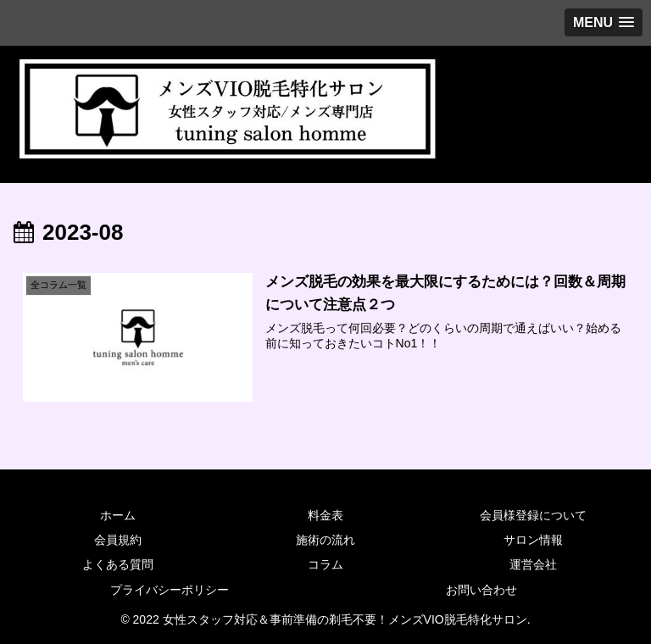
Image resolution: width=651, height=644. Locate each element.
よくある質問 (118, 564)
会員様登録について (533, 515)
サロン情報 (533, 540)
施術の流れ (325, 540)
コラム (325, 564)
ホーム (118, 515)
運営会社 (533, 564)
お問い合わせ (481, 590)
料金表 (325, 515)
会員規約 (118, 540)
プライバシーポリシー (170, 590)
